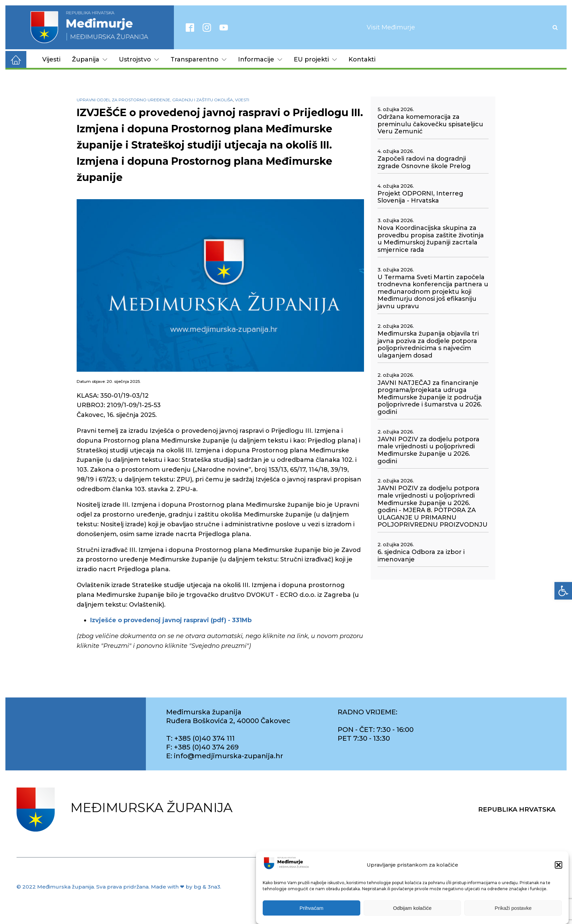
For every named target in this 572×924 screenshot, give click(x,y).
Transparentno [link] (199, 59)
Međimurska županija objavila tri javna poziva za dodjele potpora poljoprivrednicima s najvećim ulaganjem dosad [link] (428, 345)
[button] (558, 871)
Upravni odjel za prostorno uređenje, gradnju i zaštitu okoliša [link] (155, 100)
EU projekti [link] (315, 59)
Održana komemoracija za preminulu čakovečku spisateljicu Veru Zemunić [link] (430, 124)
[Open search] (555, 27)
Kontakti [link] (362, 59)
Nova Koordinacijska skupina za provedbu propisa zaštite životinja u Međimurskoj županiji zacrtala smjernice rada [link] (431, 239)
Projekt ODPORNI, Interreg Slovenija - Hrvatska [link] (420, 197)
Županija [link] (90, 59)
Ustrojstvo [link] (139, 59)
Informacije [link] (260, 59)
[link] (563, 591)
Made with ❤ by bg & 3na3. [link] (186, 887)
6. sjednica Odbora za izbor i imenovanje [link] (421, 556)
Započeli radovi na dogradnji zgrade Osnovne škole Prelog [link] (424, 163)
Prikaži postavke (513, 914)
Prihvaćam (311, 914)
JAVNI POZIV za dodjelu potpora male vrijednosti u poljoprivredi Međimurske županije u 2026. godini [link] (428, 450)
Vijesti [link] (51, 59)
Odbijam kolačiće (412, 914)
